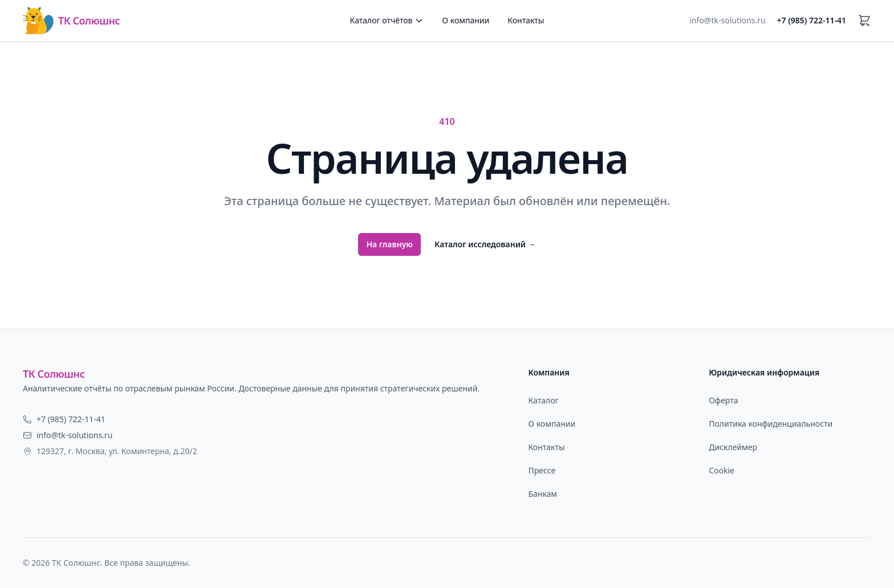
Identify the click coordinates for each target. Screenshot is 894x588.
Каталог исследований (485, 244)
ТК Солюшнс (71, 21)
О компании (466, 20)
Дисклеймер (733, 447)
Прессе (542, 470)
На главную (389, 244)
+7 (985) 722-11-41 (812, 20)
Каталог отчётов (387, 20)
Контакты (526, 20)
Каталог (543, 400)
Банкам (543, 494)
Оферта (723, 400)
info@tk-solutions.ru (727, 20)
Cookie (722, 470)
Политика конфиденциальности (771, 424)
